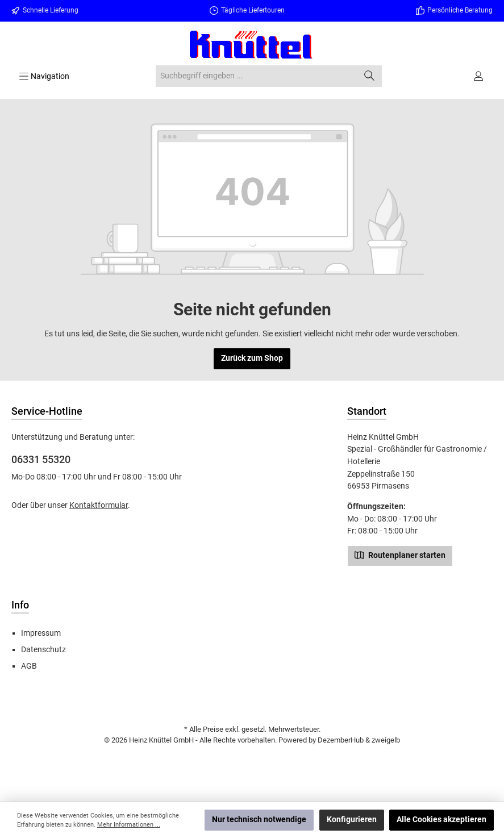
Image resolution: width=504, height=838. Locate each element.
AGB (29, 666)
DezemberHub (341, 740)
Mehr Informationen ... (129, 825)
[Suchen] (370, 76)
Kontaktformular (99, 505)
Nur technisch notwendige (259, 820)
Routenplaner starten (400, 555)
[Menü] (44, 76)
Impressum (41, 633)
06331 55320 (41, 459)
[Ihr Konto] (479, 76)
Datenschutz (43, 650)
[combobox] (256, 76)
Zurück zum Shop (252, 358)
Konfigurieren (352, 820)
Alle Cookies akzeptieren (441, 820)
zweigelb (386, 740)
